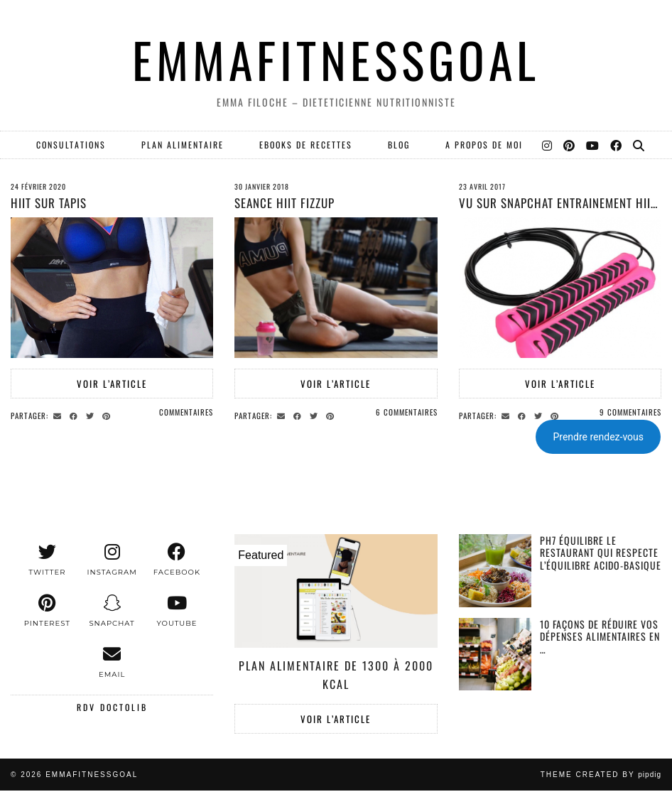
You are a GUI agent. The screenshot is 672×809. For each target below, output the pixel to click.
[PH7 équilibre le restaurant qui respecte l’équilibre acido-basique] (495, 571)
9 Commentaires (630, 412)
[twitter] (47, 560)
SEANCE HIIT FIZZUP (284, 203)
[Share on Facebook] (76, 415)
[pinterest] (47, 611)
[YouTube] (593, 145)
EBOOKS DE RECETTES (306, 145)
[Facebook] (617, 145)
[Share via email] (59, 415)
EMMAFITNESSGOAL (336, 59)
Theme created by (601, 775)
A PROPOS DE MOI (484, 145)
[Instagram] (548, 145)
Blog (399, 145)
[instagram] (112, 560)
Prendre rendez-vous (598, 437)
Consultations (71, 145)
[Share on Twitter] (92, 415)
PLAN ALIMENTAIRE (183, 145)
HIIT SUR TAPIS (49, 203)
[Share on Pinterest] (108, 415)
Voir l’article (112, 384)
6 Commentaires (407, 412)
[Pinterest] (570, 145)
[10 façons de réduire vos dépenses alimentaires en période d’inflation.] (495, 655)
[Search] (639, 145)
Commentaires (186, 412)
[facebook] (177, 560)
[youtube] (177, 611)
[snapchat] (112, 611)
